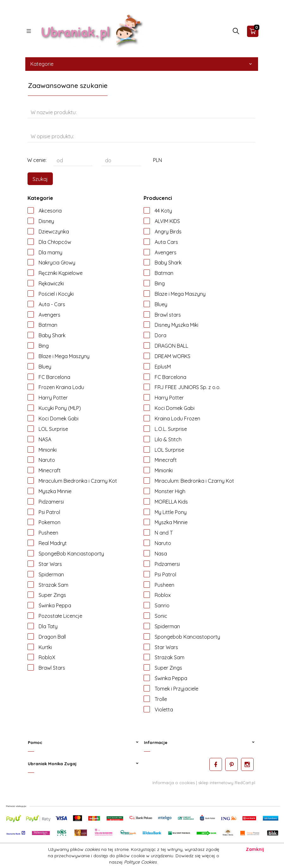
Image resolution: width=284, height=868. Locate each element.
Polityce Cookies (140, 862)
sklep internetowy (216, 782)
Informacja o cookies (174, 782)
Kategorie (142, 64)
